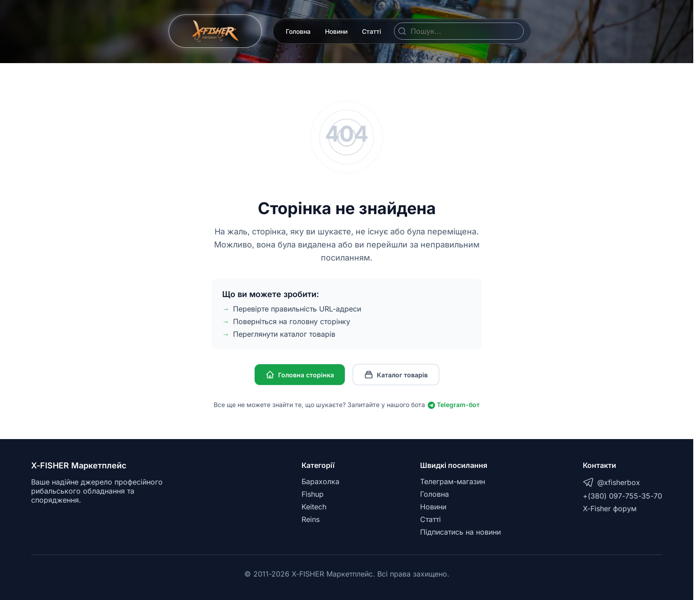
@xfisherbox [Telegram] (611, 482)
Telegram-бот (454, 405)
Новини (336, 31)
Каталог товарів (396, 375)
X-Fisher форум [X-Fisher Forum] (610, 508)
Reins (311, 519)
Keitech (314, 507)
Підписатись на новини (460, 532)
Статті (372, 31)
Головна (298, 31)
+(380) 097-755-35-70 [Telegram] (622, 496)
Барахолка (320, 481)
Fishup (313, 494)
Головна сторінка (300, 375)
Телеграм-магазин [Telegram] (453, 481)
